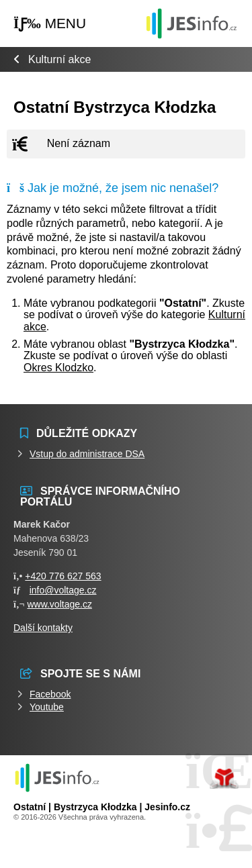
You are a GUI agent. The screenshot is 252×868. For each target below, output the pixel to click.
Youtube (47, 707)
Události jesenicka (192, 23)
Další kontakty (43, 628)
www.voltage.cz (59, 604)
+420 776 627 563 (63, 576)
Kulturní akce (59, 59)
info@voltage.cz (63, 590)
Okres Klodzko (58, 368)
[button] (50, 24)
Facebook (50, 694)
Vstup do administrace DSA (87, 454)
